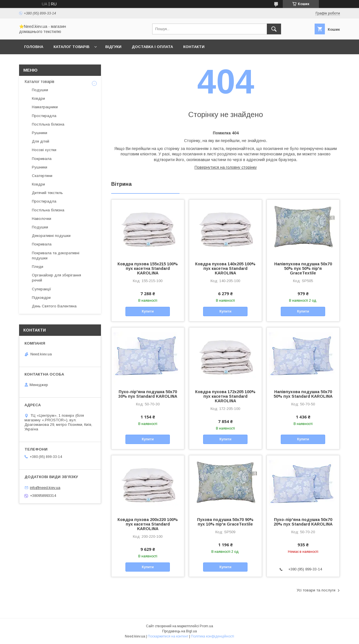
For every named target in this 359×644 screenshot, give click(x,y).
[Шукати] (274, 29)
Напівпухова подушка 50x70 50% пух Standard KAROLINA (303, 394)
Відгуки (113, 47)
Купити (148, 311)
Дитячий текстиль (47, 193)
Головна (34, 47)
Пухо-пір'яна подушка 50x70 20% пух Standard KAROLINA (303, 522)
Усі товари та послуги (316, 590)
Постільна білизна (48, 124)
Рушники (40, 133)
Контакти (194, 47)
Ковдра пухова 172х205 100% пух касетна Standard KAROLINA (225, 396)
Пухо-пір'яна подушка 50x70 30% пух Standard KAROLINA (148, 394)
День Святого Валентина (54, 306)
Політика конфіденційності (212, 636)
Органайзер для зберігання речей (56, 278)
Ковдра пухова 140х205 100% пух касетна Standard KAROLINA (225, 268)
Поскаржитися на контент (168, 636)
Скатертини (42, 176)
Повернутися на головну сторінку (226, 167)
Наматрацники (45, 107)
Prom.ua (206, 626)
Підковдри (41, 298)
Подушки (40, 90)
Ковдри (38, 98)
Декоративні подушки (51, 236)
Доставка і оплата (152, 47)
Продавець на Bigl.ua (179, 631)
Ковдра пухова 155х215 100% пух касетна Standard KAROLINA (148, 268)
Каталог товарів (71, 47)
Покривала (42, 159)
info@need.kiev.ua (45, 488)
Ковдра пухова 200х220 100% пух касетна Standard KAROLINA (148, 524)
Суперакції (42, 289)
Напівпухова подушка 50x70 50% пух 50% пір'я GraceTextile (303, 268)
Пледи (38, 267)
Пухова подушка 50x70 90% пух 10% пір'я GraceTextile (225, 522)
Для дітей (41, 141)
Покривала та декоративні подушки (56, 256)
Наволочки (42, 219)
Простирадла (44, 116)
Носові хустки (44, 150)
